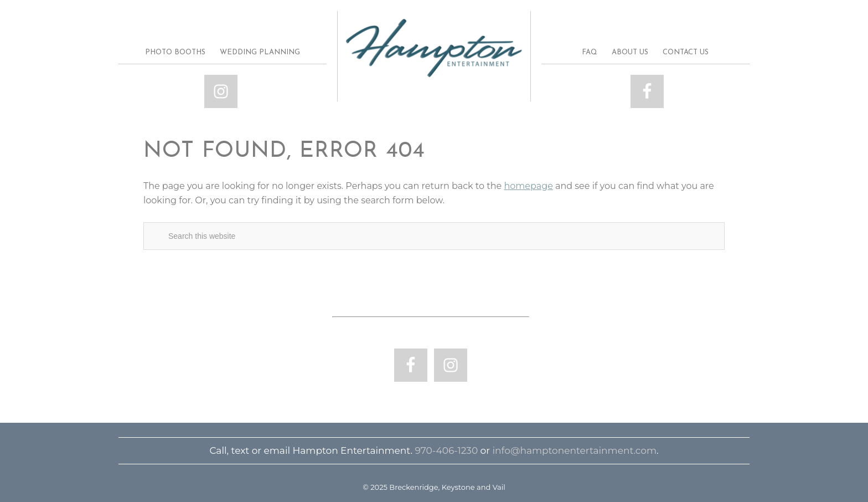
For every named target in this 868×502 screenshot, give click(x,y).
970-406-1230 (446, 450)
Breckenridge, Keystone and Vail (434, 48)
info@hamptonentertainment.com (575, 450)
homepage (528, 186)
